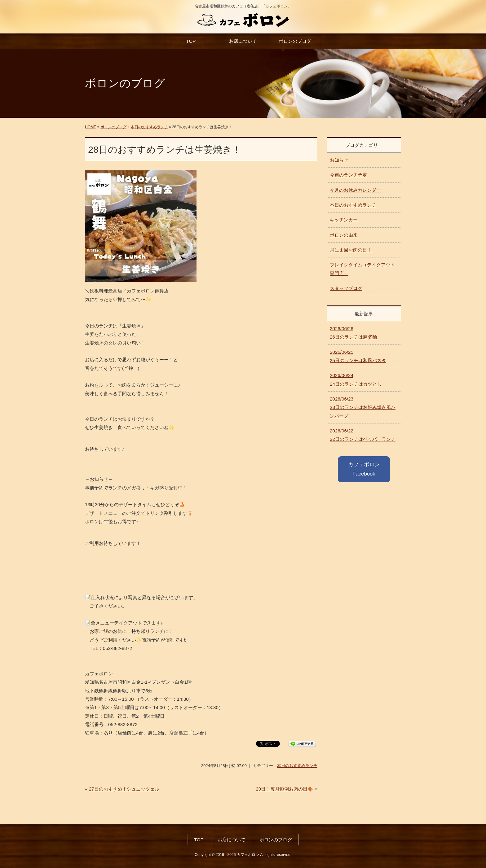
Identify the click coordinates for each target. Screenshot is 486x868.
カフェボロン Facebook (364, 469)
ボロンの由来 (344, 235)
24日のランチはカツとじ (356, 379)
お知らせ (339, 160)
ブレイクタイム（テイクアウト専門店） (362, 269)
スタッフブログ (346, 288)
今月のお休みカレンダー (355, 190)
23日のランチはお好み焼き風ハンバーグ (363, 407)
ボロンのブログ (295, 41)
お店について (243, 41)
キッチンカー (344, 220)
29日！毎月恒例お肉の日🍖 (285, 789)
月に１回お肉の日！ (351, 250)
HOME (91, 127)
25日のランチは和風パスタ (358, 356)
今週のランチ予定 (348, 175)
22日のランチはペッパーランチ (363, 435)
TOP (191, 41)
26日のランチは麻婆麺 (353, 333)
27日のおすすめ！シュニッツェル (124, 789)
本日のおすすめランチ (149, 127)
